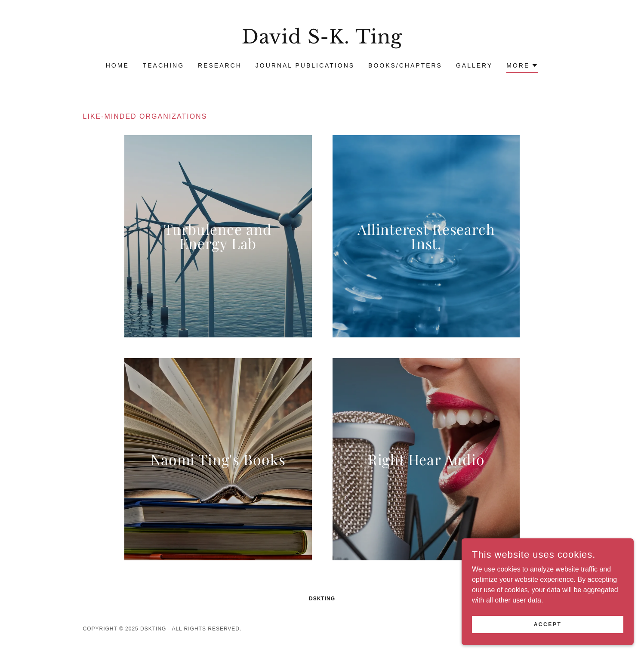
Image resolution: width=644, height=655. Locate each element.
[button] (522, 66)
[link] (322, 41)
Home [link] (117, 65)
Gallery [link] (474, 65)
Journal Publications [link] (305, 65)
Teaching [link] (163, 65)
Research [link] (220, 65)
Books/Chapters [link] (405, 65)
